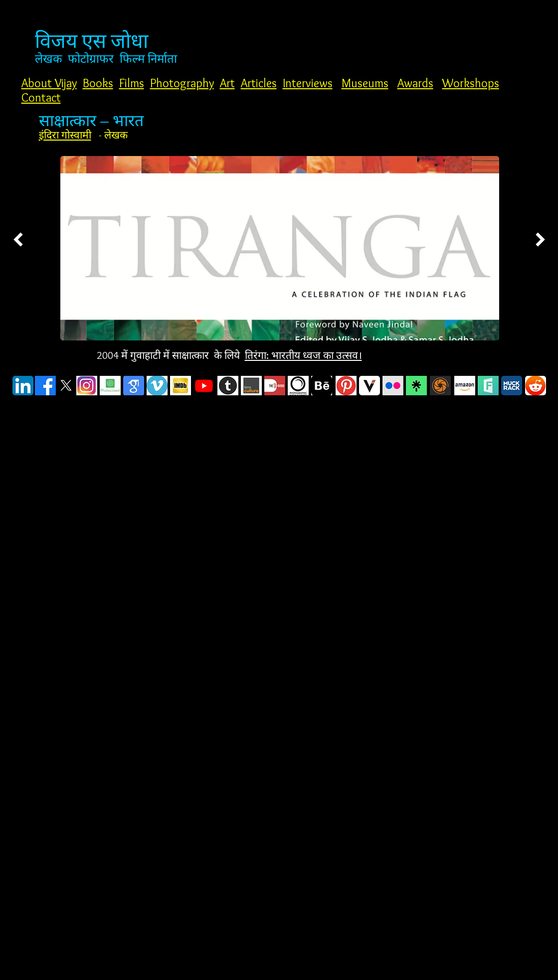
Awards (415, 83)
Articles (259, 83)
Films (132, 83)
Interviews (308, 83)
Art (227, 83)
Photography (182, 83)
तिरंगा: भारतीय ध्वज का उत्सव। (303, 355)
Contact (41, 97)
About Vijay (49, 83)
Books (98, 83)
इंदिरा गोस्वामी (65, 135)
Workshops (471, 83)
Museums (365, 83)
